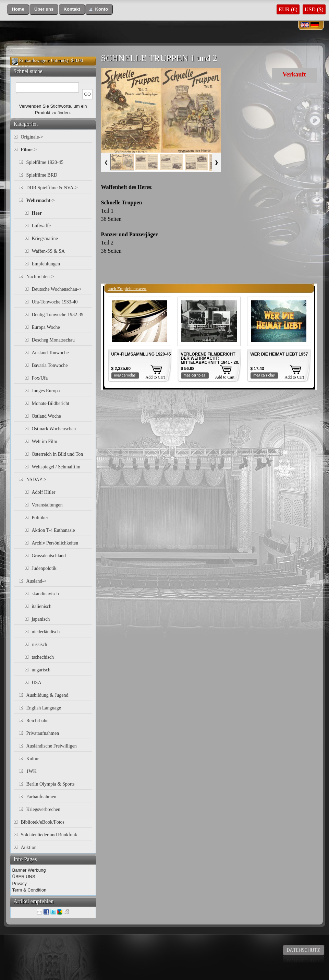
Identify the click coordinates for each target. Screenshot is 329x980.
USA (37, 683)
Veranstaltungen (47, 505)
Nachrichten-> (40, 277)
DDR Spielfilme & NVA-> (52, 188)
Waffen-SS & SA (48, 251)
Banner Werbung (29, 870)
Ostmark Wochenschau (54, 429)
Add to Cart (155, 377)
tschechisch (43, 657)
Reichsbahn (38, 721)
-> (29, 150)
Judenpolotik (44, 568)
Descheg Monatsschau (53, 340)
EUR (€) (288, 9)
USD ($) (314, 9)
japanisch (41, 619)
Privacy (20, 883)
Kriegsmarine (45, 238)
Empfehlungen (46, 264)
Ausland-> (36, 581)
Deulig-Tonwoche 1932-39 (58, 315)
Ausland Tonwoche (50, 353)
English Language (44, 708)
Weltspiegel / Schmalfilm (56, 467)
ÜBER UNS (24, 877)
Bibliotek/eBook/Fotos (43, 822)
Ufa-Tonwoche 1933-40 (55, 302)
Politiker (40, 518)
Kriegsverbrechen (44, 809)
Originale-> (32, 137)
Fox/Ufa (40, 378)
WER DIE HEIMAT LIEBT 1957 (279, 354)
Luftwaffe (41, 226)
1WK (32, 771)
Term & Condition (29, 890)
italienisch (42, 606)
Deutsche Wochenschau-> (57, 289)
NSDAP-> (36, 480)
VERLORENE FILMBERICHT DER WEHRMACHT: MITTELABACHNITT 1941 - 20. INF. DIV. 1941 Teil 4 (210, 360)
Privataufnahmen (43, 733)
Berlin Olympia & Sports (51, 784)
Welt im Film (45, 441)
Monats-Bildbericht (51, 403)
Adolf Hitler (44, 492)
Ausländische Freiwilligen (52, 746)
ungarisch (41, 670)
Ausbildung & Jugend (47, 695)
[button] (18, 9)
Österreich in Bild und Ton (58, 454)
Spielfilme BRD (42, 175)
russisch (40, 644)
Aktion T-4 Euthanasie (53, 530)
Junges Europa (46, 391)
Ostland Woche (46, 416)
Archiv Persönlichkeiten (55, 543)
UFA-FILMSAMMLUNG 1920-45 (141, 354)
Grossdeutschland (49, 556)
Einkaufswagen (34, 61)
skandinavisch (45, 594)
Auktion (29, 847)
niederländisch (46, 632)
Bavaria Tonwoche (50, 365)
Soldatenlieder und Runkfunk (49, 835)
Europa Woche (46, 327)
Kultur (33, 759)
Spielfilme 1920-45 (45, 162)
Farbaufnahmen (41, 797)
